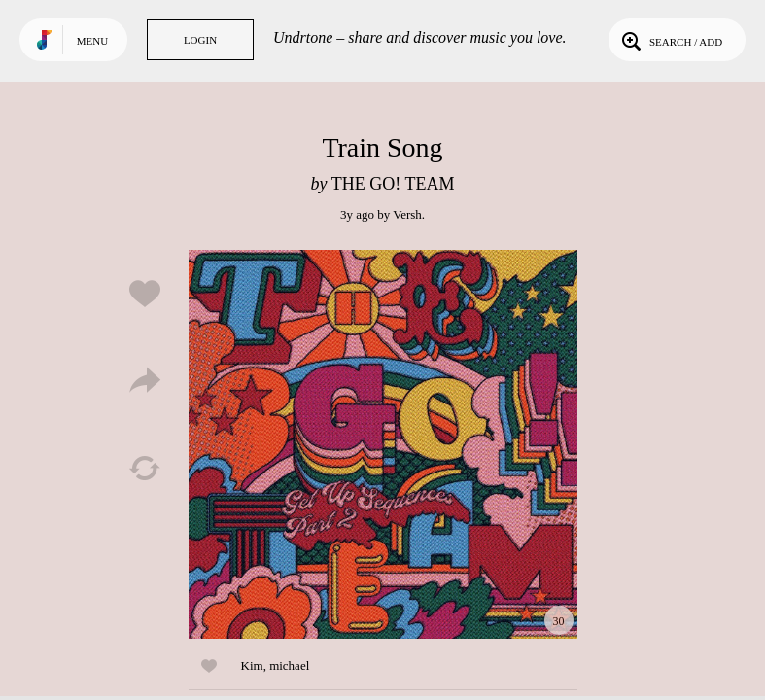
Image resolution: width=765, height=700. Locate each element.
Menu (92, 41)
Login (200, 40)
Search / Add (670, 40)
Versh (407, 214)
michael (289, 665)
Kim (252, 665)
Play (383, 444)
